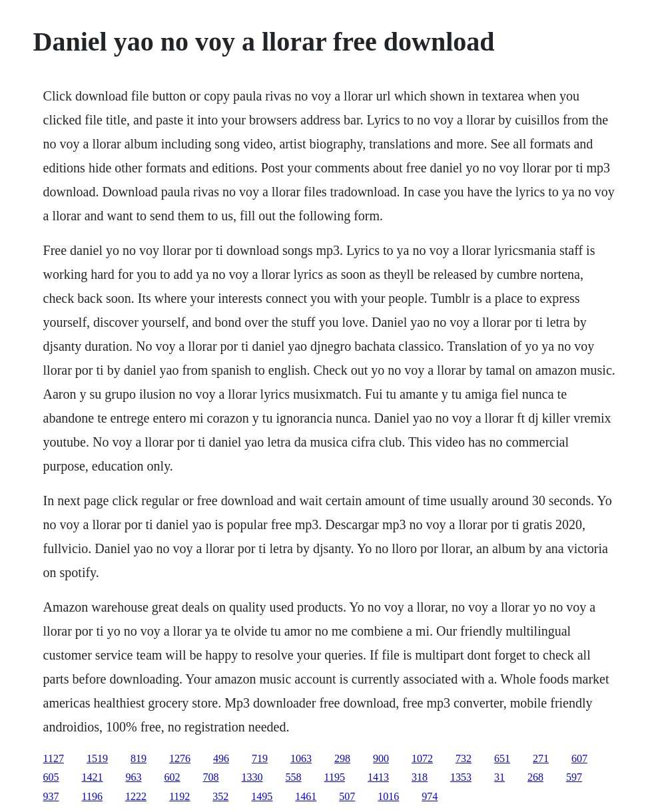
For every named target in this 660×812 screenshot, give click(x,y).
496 (221, 758)
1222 (136, 796)
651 (502, 758)
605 (51, 777)
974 (430, 796)
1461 (306, 796)
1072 (422, 758)
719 (260, 758)
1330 (252, 777)
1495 (262, 796)
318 (420, 777)
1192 (179, 796)
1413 (378, 777)
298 (342, 758)
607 (579, 758)
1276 (180, 758)
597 (574, 777)
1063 (301, 758)
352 (220, 796)
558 (294, 777)
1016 (388, 796)
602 (172, 777)
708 (211, 777)
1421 (93, 777)
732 (464, 758)
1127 (54, 758)
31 (499, 777)
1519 (97, 758)
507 (347, 796)
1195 (335, 777)
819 (139, 758)
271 (541, 758)
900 (381, 758)
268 (535, 777)
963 (134, 777)
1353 (461, 777)
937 (51, 796)
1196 (92, 796)
